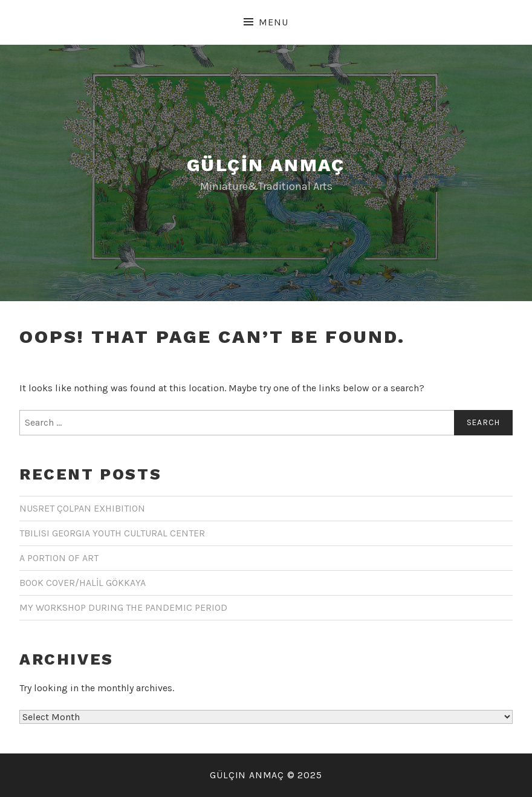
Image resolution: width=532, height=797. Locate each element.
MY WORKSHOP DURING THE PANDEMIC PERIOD (123, 607)
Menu (273, 22)
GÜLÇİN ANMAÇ (266, 165)
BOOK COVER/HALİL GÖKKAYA (83, 583)
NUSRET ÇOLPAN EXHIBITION (82, 508)
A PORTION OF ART (59, 558)
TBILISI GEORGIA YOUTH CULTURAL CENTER (112, 533)
